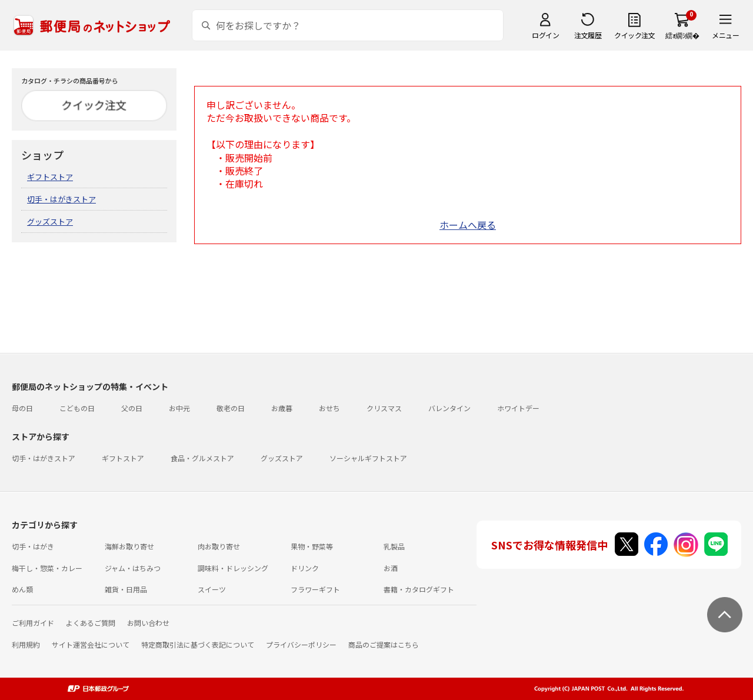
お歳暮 (282, 408)
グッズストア (50, 221)
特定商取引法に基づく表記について (198, 644)
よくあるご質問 (91, 623)
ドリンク (305, 568)
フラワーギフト (315, 589)
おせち (329, 408)
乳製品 (394, 546)
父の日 (132, 408)
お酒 (391, 568)
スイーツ (212, 589)
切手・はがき (33, 546)
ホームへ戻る (468, 225)
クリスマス (384, 408)
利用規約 (26, 644)
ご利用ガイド (33, 623)
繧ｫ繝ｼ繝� (682, 35)
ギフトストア (50, 177)
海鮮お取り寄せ (129, 546)
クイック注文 (634, 35)
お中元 (179, 408)
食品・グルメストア (202, 458)
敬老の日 (231, 408)
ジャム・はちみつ (133, 568)
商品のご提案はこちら (384, 644)
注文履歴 (588, 35)
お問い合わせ (148, 623)
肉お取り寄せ (219, 546)
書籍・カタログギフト (419, 589)
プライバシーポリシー (301, 644)
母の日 (22, 408)
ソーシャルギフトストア (368, 458)
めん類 (22, 589)
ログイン (545, 35)
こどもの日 (77, 408)
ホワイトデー (518, 408)
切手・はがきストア (61, 199)
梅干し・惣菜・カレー (47, 568)
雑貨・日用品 (126, 589)
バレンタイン (449, 408)
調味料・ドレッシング (233, 568)
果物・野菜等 (312, 546)
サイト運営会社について (91, 644)
